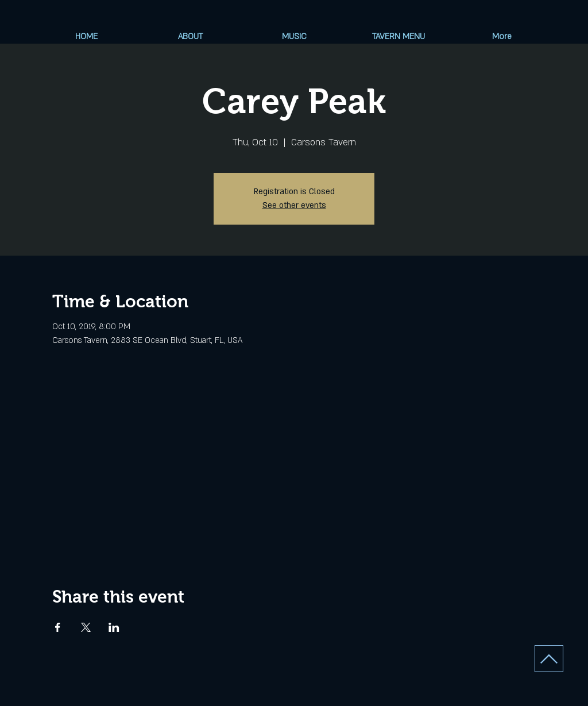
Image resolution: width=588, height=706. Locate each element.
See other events (294, 205)
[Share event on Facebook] (58, 627)
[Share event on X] (86, 627)
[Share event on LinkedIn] (114, 627)
